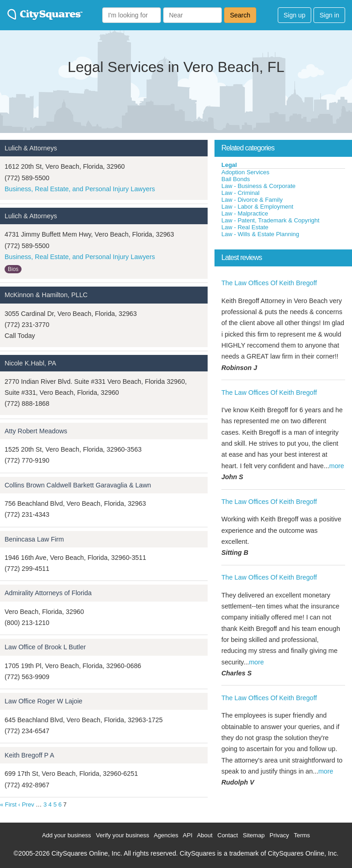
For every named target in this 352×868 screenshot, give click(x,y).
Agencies (166, 835)
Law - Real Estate (245, 227)
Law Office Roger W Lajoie (44, 701)
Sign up (294, 15)
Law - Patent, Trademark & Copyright (270, 220)
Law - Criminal (240, 193)
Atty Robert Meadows (36, 431)
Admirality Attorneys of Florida (48, 593)
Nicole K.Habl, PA (30, 363)
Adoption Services (245, 172)
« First (8, 804)
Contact (228, 835)
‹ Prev (26, 804)
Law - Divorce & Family (252, 200)
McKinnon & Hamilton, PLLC (46, 295)
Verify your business (122, 835)
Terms (302, 835)
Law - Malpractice (245, 213)
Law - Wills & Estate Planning (260, 234)
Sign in (329, 15)
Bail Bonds (236, 179)
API (188, 835)
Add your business (67, 835)
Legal (229, 165)
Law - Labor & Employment (257, 207)
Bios (13, 269)
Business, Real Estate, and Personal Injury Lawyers (80, 189)
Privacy (279, 835)
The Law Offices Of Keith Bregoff (269, 283)
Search (240, 15)
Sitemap (254, 835)
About (205, 835)
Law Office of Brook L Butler (45, 647)
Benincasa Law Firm (34, 539)
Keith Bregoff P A (29, 755)
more (337, 466)
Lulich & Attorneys (31, 148)
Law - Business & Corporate (258, 186)
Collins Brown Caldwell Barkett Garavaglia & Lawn (78, 485)
